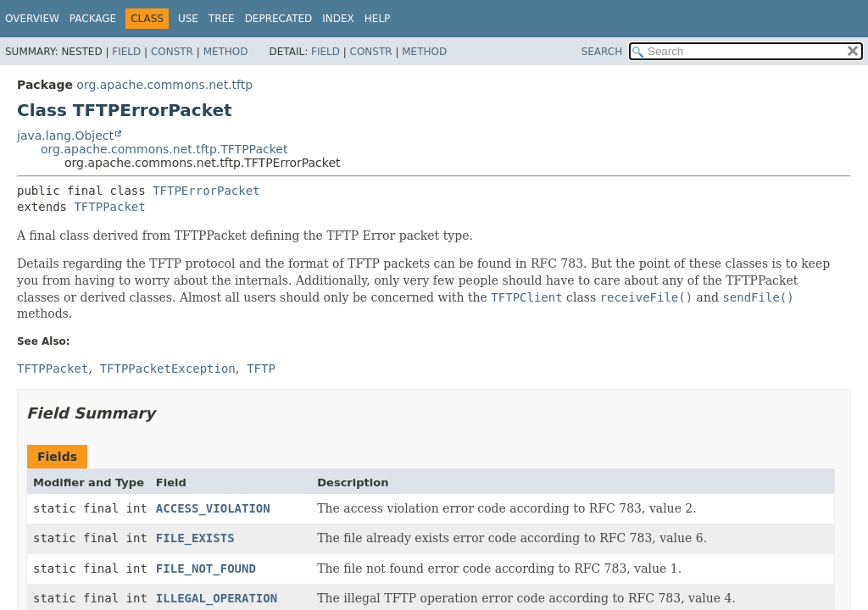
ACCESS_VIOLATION (213, 508)
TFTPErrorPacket (206, 191)
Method (226, 52)
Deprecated (279, 19)
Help (378, 19)
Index (338, 19)
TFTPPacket (109, 207)
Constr (172, 52)
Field (126, 52)
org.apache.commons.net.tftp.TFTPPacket (164, 149)
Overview (32, 19)
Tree (222, 19)
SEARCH (602, 52)
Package (93, 19)
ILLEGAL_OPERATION (217, 598)
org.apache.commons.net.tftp (164, 85)
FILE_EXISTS (195, 538)
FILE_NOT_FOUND (206, 568)
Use (188, 19)
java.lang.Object (65, 136)
